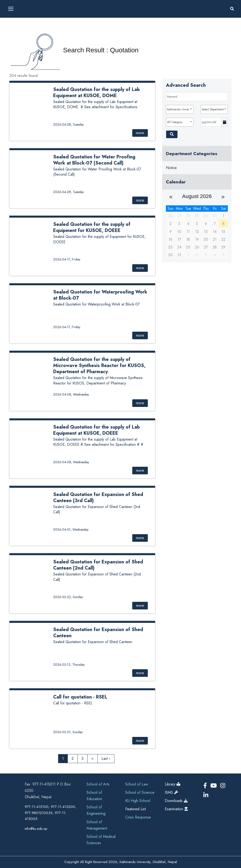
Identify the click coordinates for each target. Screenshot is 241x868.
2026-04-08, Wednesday (71, 394)
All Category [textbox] (175, 122)
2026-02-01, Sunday (68, 732)
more (140, 133)
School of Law (137, 784)
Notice (171, 168)
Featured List (135, 809)
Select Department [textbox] (213, 109)
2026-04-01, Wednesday (71, 529)
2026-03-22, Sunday (68, 597)
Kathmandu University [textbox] (180, 109)
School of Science (140, 792)
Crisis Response (138, 817)
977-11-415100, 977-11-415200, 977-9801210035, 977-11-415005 (50, 813)
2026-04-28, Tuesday (68, 124)
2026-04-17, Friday (67, 259)
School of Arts (98, 784)
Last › (106, 758)
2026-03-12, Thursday (69, 665)
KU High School (138, 801)
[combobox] (180, 109)
